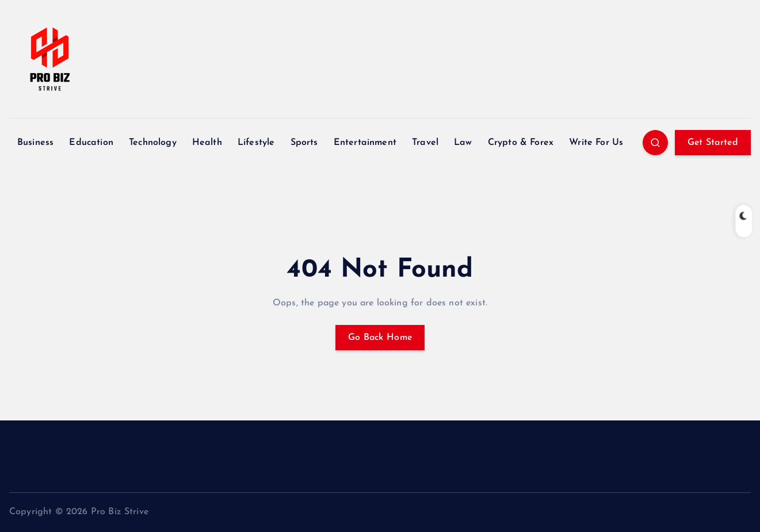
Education (91, 143)
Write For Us (596, 143)
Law (463, 143)
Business (35, 143)
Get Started (713, 143)
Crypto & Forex (521, 143)
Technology (153, 143)
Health (207, 143)
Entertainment (365, 143)
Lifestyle (256, 143)
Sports (304, 143)
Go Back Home (380, 338)
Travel (425, 143)
